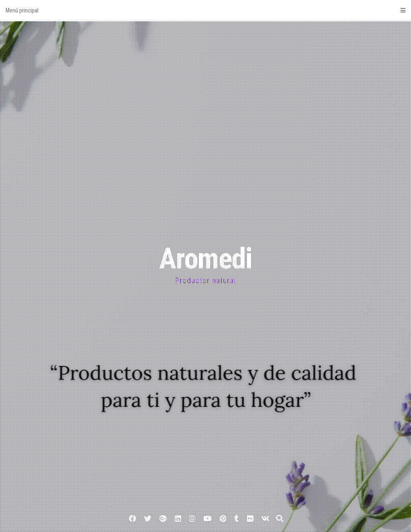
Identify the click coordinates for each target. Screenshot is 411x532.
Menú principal (205, 10)
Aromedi (205, 259)
